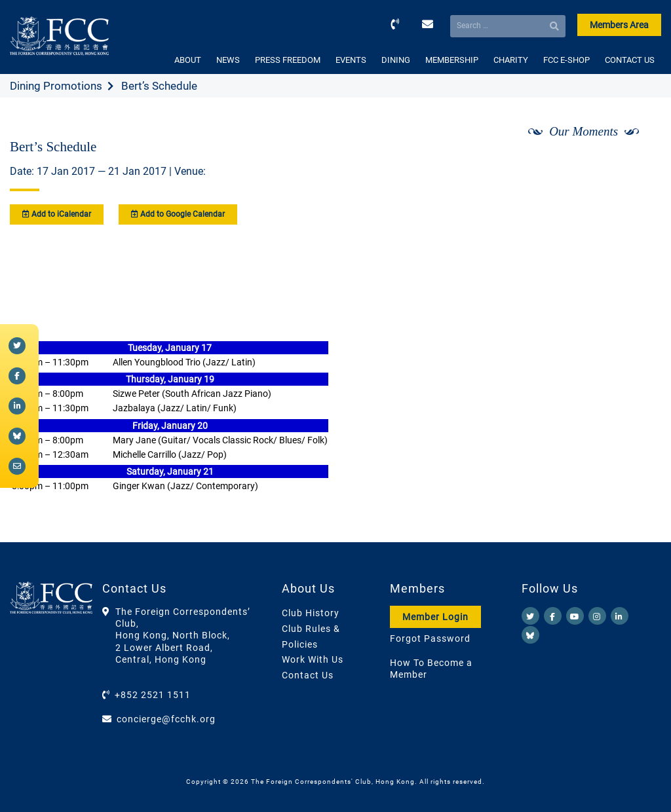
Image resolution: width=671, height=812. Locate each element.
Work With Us (313, 659)
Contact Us (308, 675)
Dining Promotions (56, 86)
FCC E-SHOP (566, 60)
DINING (396, 60)
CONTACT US (630, 60)
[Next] (637, 166)
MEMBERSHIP (452, 60)
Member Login (435, 617)
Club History (311, 613)
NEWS (228, 60)
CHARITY (511, 60)
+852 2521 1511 (153, 695)
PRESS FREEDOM (288, 60)
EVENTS (351, 60)
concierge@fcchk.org (166, 719)
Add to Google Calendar (178, 214)
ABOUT (188, 60)
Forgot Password (430, 638)
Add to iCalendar (57, 214)
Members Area (619, 25)
